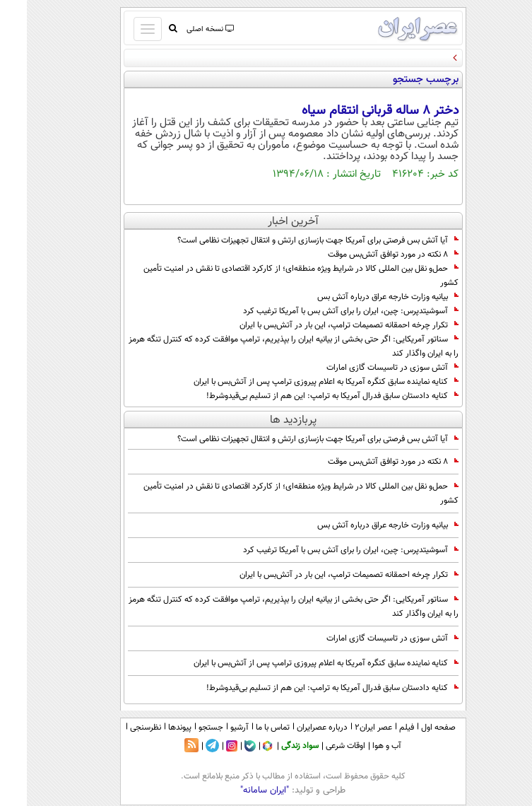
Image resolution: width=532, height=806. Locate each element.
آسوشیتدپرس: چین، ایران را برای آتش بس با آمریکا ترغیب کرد (324, 311)
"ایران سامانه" (238, 790)
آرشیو (213, 728)
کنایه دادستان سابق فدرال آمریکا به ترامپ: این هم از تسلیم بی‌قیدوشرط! (306, 396)
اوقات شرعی (319, 746)
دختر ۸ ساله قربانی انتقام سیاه (353, 111)
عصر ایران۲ (347, 728)
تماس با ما (246, 728)
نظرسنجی (119, 728)
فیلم (380, 728)
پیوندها (153, 728)
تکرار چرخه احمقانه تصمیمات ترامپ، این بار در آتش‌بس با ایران (322, 325)
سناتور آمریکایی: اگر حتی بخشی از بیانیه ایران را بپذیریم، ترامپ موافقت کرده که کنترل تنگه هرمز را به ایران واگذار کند (267, 346)
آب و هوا (360, 746)
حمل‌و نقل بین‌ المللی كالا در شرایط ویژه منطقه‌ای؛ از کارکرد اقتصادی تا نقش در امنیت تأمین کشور (274, 276)
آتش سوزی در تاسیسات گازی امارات (366, 368)
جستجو (184, 728)
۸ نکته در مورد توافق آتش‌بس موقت (366, 255)
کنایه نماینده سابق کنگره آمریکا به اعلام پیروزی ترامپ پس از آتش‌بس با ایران (299, 382)
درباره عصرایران (295, 728)
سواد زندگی (273, 746)
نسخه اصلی (183, 29)
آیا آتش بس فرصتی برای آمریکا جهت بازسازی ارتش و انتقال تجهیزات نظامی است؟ (291, 240)
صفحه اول (412, 728)
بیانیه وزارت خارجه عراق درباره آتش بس (361, 297)
